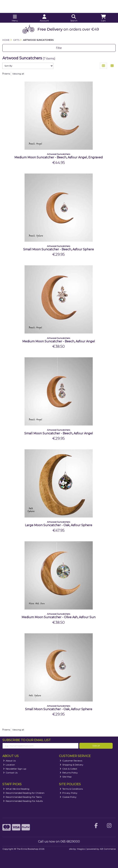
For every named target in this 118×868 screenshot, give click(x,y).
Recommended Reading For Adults (23, 801)
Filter (59, 48)
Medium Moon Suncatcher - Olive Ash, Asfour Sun (59, 617)
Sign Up (96, 746)
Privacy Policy (69, 793)
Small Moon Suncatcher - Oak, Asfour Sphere (59, 709)
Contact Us (10, 773)
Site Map (66, 777)
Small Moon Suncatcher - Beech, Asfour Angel (59, 433)
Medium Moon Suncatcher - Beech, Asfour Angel (59, 341)
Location (9, 765)
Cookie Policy (68, 797)
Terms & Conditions (71, 789)
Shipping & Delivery (72, 765)
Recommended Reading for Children (24, 793)
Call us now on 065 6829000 (59, 842)
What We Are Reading (16, 789)
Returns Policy (69, 773)
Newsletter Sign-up (15, 769)
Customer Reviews (71, 761)
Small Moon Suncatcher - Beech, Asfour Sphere (59, 249)
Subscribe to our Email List (27, 740)
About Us (9, 761)
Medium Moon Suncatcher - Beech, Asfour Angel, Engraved (59, 157)
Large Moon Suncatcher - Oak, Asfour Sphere (59, 525)
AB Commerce (108, 849)
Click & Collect (69, 769)
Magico (81, 849)
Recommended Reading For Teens (22, 797)
